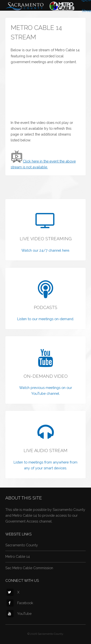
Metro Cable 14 (18, 556)
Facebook (20, 603)
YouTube (19, 614)
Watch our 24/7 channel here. (46, 250)
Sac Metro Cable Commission (29, 568)
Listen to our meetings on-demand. (46, 319)
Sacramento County (22, 545)
